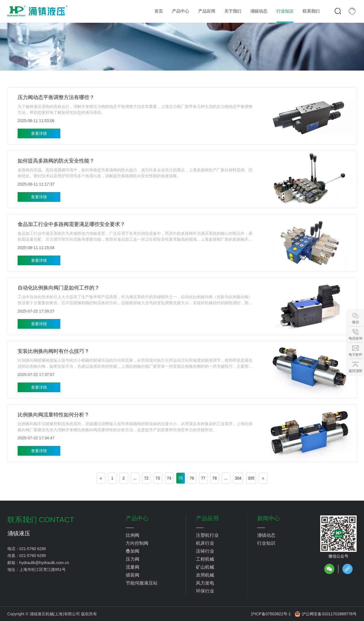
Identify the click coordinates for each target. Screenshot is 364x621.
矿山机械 (205, 567)
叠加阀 (133, 551)
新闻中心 (268, 518)
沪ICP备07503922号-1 (271, 614)
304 (238, 478)
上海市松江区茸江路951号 (43, 569)
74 (169, 478)
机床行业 (205, 543)
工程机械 (205, 559)
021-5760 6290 (33, 549)
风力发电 (205, 583)
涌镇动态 (266, 535)
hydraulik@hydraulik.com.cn (44, 563)
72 (146, 478)
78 (215, 478)
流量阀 (133, 567)
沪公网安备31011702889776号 (326, 614)
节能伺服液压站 (142, 583)
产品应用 (207, 518)
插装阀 (133, 575)
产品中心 (137, 518)
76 (192, 478)
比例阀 (133, 535)
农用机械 (205, 575)
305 (251, 478)
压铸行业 (205, 551)
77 (203, 478)
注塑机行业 (207, 535)
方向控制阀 (137, 543)
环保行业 (205, 591)
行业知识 (266, 543)
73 (158, 478)
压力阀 (133, 559)
